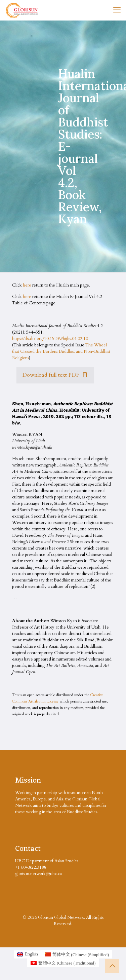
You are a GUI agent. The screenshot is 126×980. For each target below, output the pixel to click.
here (27, 285)
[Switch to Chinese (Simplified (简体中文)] (77, 954)
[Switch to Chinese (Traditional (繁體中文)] (63, 963)
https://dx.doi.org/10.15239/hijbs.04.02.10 (50, 339)
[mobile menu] (117, 10)
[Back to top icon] (112, 966)
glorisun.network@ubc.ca (38, 874)
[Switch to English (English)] (28, 955)
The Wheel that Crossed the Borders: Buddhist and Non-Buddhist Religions (61, 351)
